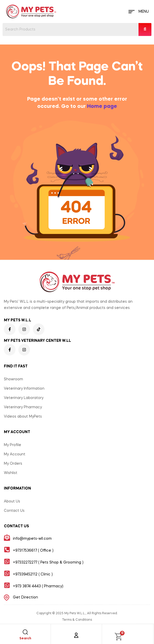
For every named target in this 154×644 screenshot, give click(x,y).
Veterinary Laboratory (24, 398)
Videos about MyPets (23, 417)
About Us (12, 501)
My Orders (13, 464)
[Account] (76, 635)
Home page (102, 107)
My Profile (13, 445)
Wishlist (11, 473)
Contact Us (14, 511)
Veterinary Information (24, 389)
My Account (15, 454)
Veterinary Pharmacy (23, 407)
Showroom (13, 379)
